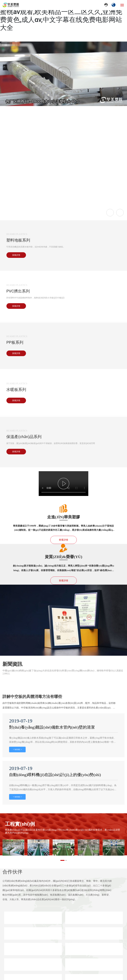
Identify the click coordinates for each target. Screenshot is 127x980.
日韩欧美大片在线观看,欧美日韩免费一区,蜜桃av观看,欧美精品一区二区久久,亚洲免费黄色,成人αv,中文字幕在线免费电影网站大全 (61, 16)
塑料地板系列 (18, 240)
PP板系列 (15, 342)
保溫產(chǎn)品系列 (24, 437)
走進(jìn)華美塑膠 (64, 517)
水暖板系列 (16, 390)
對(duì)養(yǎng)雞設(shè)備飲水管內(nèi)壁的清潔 (52, 727)
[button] (62, 860)
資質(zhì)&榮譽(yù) (64, 557)
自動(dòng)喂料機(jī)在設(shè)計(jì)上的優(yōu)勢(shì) (55, 775)
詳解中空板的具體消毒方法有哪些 (32, 697)
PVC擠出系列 (18, 291)
